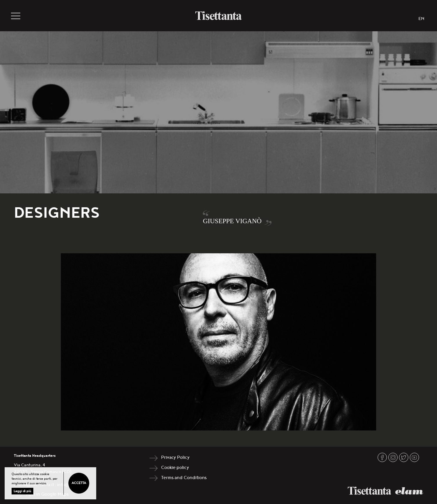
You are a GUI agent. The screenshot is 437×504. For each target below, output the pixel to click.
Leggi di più (22, 491)
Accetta (79, 483)
